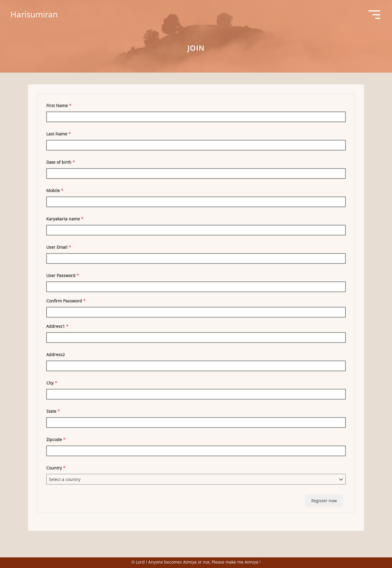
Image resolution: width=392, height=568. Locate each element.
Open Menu (374, 15)
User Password (63, 275)
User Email (59, 247)
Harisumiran (34, 14)
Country (56, 468)
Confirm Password (66, 301)
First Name (59, 105)
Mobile (55, 190)
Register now (324, 501)
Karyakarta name (65, 219)
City (52, 383)
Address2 (56, 355)
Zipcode (56, 439)
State (53, 411)
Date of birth (61, 162)
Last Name (59, 134)
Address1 (57, 326)
